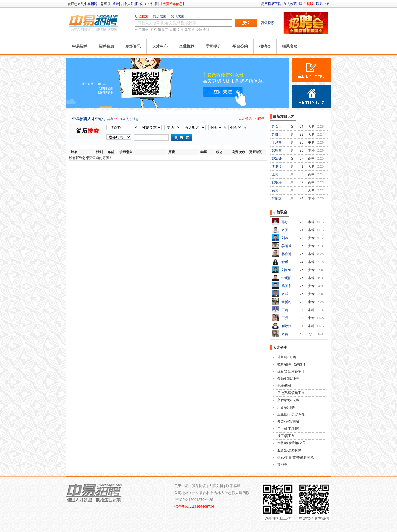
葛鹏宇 (286, 286)
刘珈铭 (286, 270)
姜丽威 (286, 246)
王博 (275, 174)
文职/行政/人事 (288, 400)
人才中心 (160, 46)
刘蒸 (285, 238)
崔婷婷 (286, 326)
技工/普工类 (286, 436)
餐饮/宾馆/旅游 (288, 422)
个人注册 (131, 4)
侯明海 (277, 182)
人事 (173, 30)
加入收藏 (290, 4)
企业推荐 (187, 46)
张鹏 (285, 230)
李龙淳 (277, 166)
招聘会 (265, 46)
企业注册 (151, 4)
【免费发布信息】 (173, 4)
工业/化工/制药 (288, 429)
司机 (154, 30)
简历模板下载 (271, 4)
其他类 (282, 465)
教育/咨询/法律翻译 (292, 364)
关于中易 (181, 486)
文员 (180, 30)
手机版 (309, 4)
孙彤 (285, 222)
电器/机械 (284, 386)
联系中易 (323, 4)
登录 (116, 4)
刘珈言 (277, 134)
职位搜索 (142, 16)
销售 (161, 30)
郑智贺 (277, 150)
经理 (199, 30)
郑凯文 (277, 198)
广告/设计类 (286, 407)
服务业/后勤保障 (289, 450)
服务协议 (199, 486)
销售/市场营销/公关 (292, 443)
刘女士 (277, 126)
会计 (206, 30)
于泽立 (277, 142)
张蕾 (285, 334)
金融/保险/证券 (288, 379)
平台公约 (240, 46)
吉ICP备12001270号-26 (194, 500)
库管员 (189, 30)
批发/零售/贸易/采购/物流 (296, 457)
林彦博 (286, 254)
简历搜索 (160, 16)
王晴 (285, 310)
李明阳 (286, 278)
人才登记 (245, 119)
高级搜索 (268, 23)
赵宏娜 (277, 158)
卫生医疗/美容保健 (291, 414)
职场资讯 (133, 46)
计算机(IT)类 (287, 357)
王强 (285, 318)
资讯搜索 (178, 16)
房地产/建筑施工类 (291, 393)
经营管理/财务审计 (291, 371)
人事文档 (216, 486)
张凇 (285, 294)
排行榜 (259, 119)
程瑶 (285, 262)
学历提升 (213, 46)
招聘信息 (106, 46)
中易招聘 (91, 4)
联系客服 (290, 46)
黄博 (275, 190)
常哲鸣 (286, 302)
